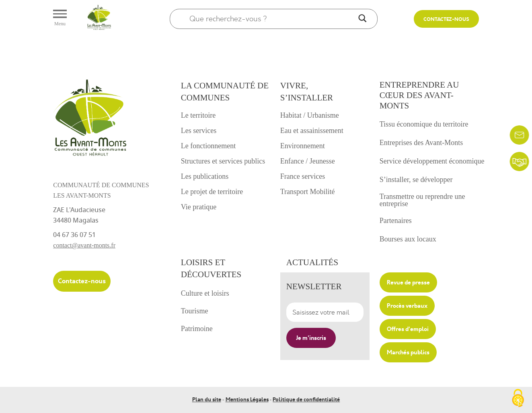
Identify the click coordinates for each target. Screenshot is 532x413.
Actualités (312, 262)
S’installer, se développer (416, 180)
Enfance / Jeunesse (308, 161)
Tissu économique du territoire (424, 124)
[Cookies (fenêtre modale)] (518, 399)
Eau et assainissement (312, 131)
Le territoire (198, 115)
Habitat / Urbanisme (310, 115)
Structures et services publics (223, 161)
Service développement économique (432, 161)
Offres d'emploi (408, 329)
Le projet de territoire (212, 192)
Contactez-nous (446, 19)
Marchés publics (408, 352)
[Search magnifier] (362, 19)
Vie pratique (199, 207)
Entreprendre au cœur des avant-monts (419, 95)
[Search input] (272, 19)
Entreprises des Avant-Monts (421, 143)
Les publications (205, 176)
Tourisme (195, 311)
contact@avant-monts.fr (84, 245)
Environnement (303, 146)
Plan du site (207, 400)
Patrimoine (197, 329)
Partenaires (396, 221)
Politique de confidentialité (306, 400)
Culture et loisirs (205, 293)
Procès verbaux (407, 306)
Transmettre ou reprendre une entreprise (422, 200)
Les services (199, 131)
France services (303, 176)
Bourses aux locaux (408, 239)
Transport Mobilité (308, 192)
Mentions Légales (247, 400)
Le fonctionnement (208, 146)
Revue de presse (408, 282)
